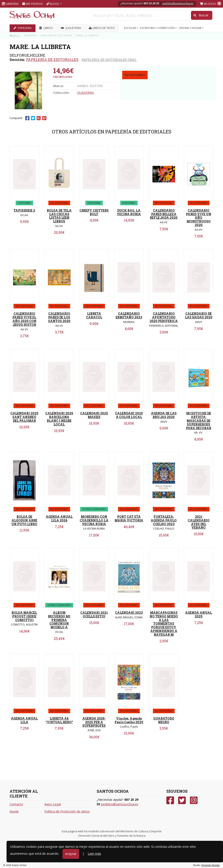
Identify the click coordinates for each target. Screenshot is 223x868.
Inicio (15, 35)
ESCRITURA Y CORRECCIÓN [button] (158, 28)
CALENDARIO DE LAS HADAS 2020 (199, 315)
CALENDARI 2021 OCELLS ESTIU (94, 614)
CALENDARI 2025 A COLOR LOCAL (129, 415)
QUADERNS (85, 93)
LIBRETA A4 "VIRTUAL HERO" (59, 720)
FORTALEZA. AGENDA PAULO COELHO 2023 (164, 520)
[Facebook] (170, 800)
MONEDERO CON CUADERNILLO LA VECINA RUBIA (94, 520)
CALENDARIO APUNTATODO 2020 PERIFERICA (164, 317)
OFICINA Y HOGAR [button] (190, 28)
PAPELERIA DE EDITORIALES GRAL (109, 60)
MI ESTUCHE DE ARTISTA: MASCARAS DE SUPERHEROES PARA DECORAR (199, 421)
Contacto (16, 804)
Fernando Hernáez (210, 865)
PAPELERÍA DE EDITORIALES (52, 60)
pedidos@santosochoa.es (178, 3)
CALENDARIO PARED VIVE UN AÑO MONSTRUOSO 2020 (199, 218)
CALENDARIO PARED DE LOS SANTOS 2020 (59, 317)
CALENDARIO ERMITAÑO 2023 (129, 315)
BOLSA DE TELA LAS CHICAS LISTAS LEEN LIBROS (59, 216)
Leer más (94, 854)
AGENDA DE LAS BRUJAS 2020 (164, 415)
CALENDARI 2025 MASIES (94, 415)
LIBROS (46, 28)
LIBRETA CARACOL (94, 315)
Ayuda (14, 811)
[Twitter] (182, 800)
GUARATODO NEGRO (164, 720)
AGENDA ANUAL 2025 (199, 614)
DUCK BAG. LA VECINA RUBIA (129, 212)
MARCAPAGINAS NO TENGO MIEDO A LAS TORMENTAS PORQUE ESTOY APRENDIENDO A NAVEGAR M (164, 624)
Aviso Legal (53, 804)
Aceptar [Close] (71, 854)
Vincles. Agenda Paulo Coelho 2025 (129, 720)
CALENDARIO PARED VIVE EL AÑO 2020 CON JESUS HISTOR (24, 319)
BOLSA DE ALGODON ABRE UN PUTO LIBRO (24, 520)
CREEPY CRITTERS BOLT (94, 212)
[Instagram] (194, 800)
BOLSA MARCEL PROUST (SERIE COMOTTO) (24, 616)
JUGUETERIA (71, 28)
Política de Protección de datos (67, 811)
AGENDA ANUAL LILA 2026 (59, 518)
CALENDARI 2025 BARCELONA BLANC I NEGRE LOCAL (59, 419)
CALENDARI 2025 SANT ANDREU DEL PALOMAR (24, 417)
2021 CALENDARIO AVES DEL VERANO (199, 522)
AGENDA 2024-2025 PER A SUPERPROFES (94, 722)
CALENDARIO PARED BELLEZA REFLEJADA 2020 (164, 214)
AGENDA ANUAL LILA (24, 720)
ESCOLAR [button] (130, 28)
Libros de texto (102, 28)
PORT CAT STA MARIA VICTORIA (129, 518)
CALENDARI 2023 (129, 613)
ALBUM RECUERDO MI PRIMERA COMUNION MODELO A (59, 620)
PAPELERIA (23, 28)
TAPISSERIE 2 (24, 210)
